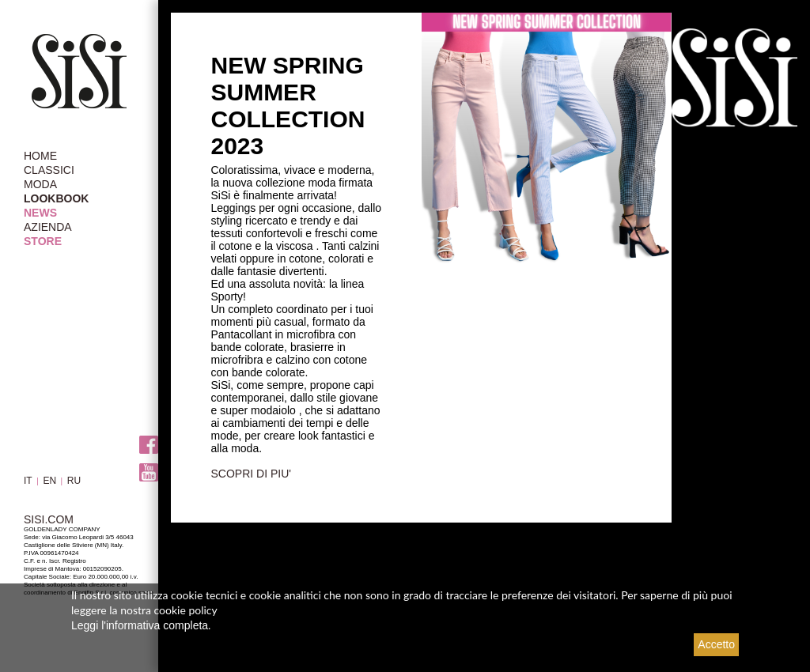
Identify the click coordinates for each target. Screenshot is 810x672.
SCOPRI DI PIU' (250, 474)
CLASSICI (49, 170)
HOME (40, 156)
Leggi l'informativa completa (140, 625)
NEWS (40, 213)
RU (74, 481)
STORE (43, 241)
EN (49, 481)
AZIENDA (48, 227)
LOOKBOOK (56, 198)
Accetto (716, 644)
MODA (40, 184)
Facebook (149, 445)
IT (28, 481)
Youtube (149, 472)
